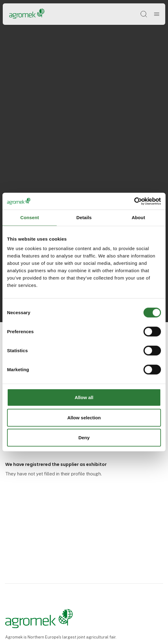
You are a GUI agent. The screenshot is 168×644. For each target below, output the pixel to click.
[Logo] (27, 14)
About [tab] (138, 217)
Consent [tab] (30, 217)
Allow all (84, 397)
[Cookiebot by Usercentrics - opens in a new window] (134, 201)
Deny (84, 438)
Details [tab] (84, 217)
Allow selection (84, 417)
